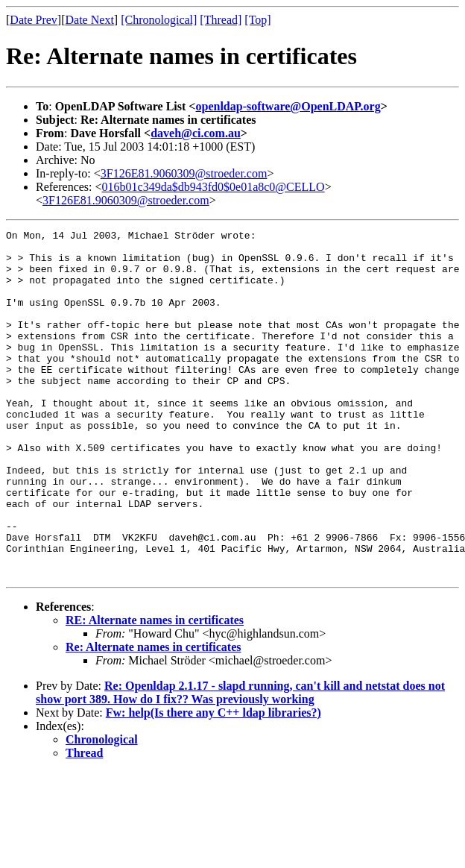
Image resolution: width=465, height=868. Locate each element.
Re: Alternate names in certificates (153, 716)
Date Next (90, 20)
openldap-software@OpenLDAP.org (288, 106)
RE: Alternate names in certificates (155, 689)
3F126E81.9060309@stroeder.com (184, 173)
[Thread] (221, 20)
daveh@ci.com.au (196, 133)
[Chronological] (159, 20)
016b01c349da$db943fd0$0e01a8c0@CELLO (213, 187)
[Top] (257, 20)
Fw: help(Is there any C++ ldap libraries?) (213, 782)
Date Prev (34, 20)
